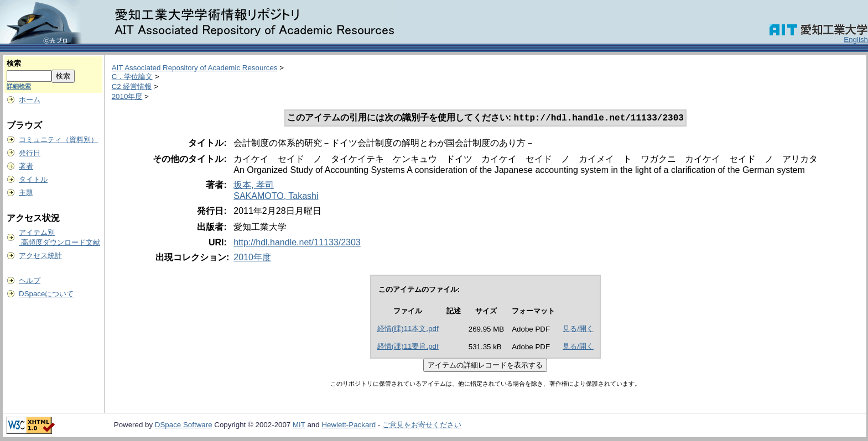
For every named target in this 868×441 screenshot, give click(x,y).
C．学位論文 (132, 77)
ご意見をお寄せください (422, 426)
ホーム (30, 100)
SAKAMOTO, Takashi (276, 197)
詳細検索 (19, 86)
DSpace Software (184, 426)
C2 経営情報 (132, 86)
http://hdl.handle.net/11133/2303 (297, 243)
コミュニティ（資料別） (58, 140)
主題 (26, 193)
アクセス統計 (40, 256)
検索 (14, 63)
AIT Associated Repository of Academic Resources (195, 68)
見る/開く (578, 330)
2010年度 (127, 96)
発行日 (30, 153)
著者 (26, 166)
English (856, 40)
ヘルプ (30, 280)
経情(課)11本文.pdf (408, 330)
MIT (299, 426)
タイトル (33, 179)
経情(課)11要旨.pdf (408, 347)
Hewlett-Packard (349, 426)
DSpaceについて (46, 294)
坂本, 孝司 (254, 186)
